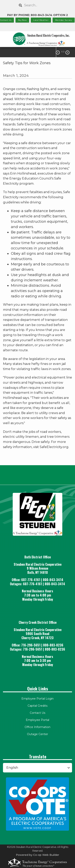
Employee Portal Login (37, 699)
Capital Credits (37, 706)
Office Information (37, 727)
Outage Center (37, 734)
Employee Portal (37, 720)
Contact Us (37, 713)
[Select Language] (37, 768)
